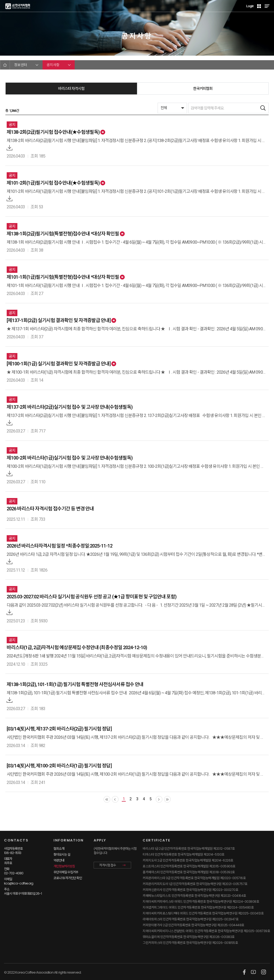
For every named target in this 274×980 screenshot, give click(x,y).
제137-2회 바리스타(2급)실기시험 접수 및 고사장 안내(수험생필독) (70, 407)
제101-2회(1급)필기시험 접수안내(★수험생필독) (53, 183)
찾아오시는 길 (62, 854)
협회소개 (59, 849)
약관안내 (59, 860)
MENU (267, 6)
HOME (5, 65)
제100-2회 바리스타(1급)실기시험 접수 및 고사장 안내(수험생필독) (70, 458)
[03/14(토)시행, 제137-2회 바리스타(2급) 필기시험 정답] (59, 729)
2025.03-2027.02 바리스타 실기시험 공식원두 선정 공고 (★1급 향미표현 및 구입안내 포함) (92, 597)
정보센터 (21, 65)
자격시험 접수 (108, 865)
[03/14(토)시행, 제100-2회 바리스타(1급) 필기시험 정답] (59, 766)
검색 (263, 108)
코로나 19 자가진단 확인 (68, 878)
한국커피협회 (203, 89)
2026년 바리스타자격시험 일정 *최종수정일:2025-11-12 (60, 546)
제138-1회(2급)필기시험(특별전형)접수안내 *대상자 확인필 (63, 234)
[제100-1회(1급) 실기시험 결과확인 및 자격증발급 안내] (59, 364)
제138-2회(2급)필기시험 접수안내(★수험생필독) (53, 132)
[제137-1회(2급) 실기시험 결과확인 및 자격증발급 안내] (59, 320)
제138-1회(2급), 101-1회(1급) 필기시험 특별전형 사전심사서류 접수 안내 (75, 684)
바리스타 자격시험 (71, 89)
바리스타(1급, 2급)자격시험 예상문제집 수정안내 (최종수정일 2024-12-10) (77, 647)
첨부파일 (9, 148)
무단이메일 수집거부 (66, 872)
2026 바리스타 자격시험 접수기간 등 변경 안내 (50, 509)
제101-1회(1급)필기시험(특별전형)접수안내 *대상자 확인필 (63, 277)
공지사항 (53, 65)
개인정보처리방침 (64, 866)
